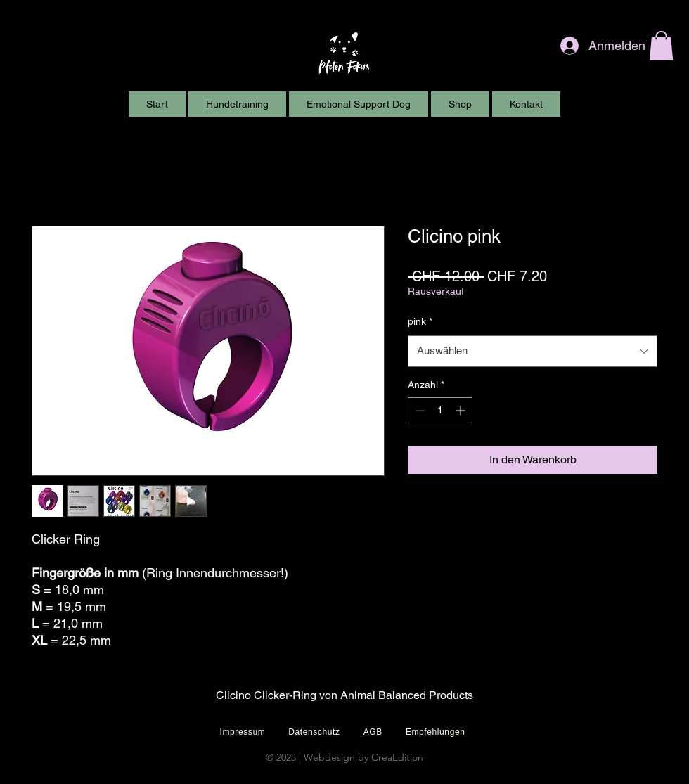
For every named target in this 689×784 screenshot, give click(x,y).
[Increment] (462, 410)
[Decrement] (419, 410)
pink (420, 321)
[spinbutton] (440, 410)
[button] (661, 46)
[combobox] (533, 351)
